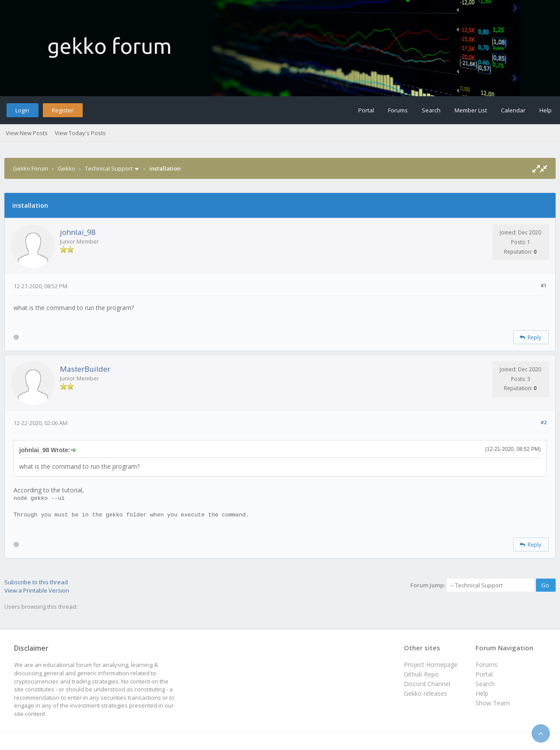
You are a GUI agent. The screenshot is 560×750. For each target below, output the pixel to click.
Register (63, 110)
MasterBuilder (85, 369)
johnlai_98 (78, 232)
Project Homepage (431, 665)
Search (431, 110)
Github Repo (421, 674)
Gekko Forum (30, 168)
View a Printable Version (37, 590)
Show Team (493, 703)
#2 (544, 422)
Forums (398, 110)
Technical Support (109, 168)
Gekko (66, 168)
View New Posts (27, 133)
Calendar (513, 110)
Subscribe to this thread (36, 582)
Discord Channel (427, 684)
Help (546, 110)
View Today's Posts (80, 133)
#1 (544, 285)
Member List (471, 110)
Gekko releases (425, 693)
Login (22, 110)
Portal (366, 110)
